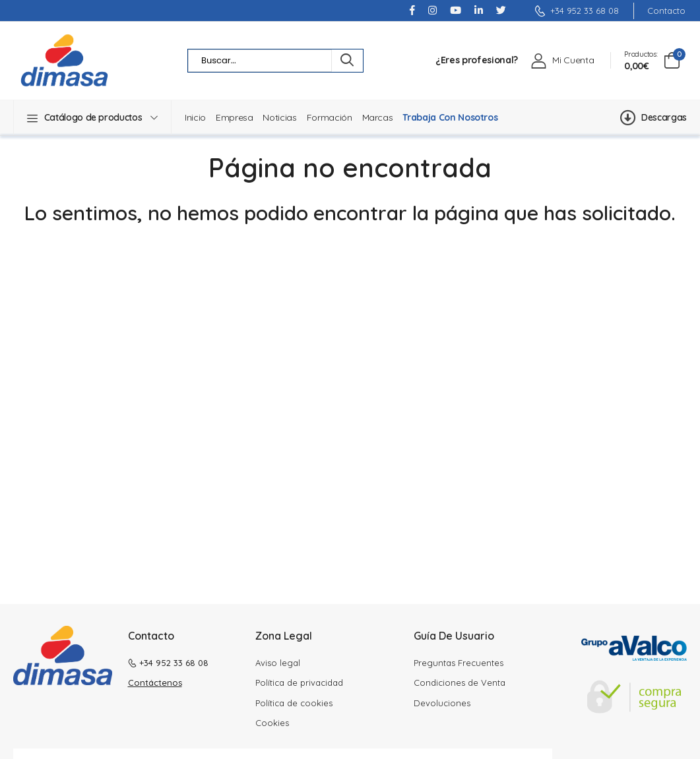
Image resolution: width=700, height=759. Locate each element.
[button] (92, 117)
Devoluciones (442, 703)
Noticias (279, 117)
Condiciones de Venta (460, 683)
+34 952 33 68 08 (577, 11)
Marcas (378, 117)
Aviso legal (278, 663)
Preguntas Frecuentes (459, 663)
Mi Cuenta (573, 60)
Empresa (235, 117)
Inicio (195, 117)
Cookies (272, 723)
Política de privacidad (299, 683)
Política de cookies (294, 703)
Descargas (653, 117)
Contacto (666, 11)
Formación (330, 117)
